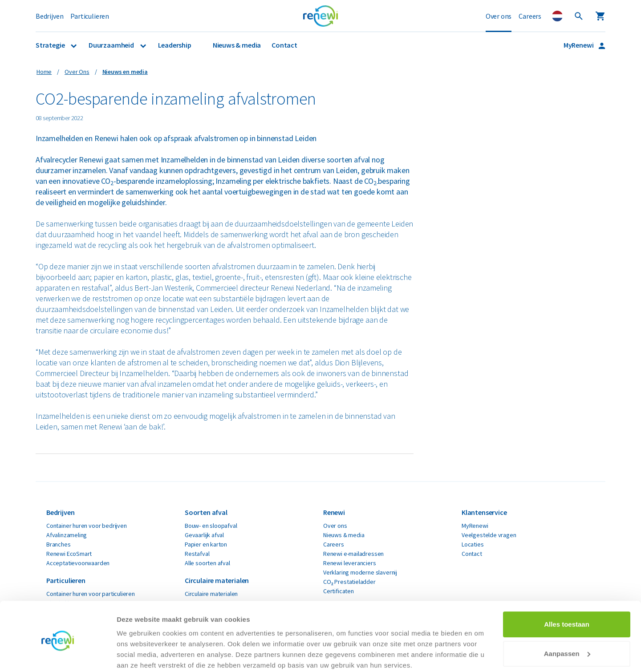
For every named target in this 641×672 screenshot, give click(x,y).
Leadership (175, 45)
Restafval (197, 554)
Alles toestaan (567, 589)
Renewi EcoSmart (69, 554)
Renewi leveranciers (350, 563)
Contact (284, 45)
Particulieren (90, 16)
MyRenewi (579, 45)
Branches (59, 544)
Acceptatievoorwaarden (78, 563)
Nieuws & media (237, 45)
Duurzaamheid (112, 45)
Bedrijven (49, 16)
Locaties (473, 544)
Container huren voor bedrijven (87, 526)
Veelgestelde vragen (489, 535)
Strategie (51, 45)
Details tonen (138, 654)
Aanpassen (567, 618)
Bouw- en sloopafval (211, 526)
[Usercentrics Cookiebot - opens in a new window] (58, 655)
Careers (530, 16)
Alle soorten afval (207, 563)
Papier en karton (206, 544)
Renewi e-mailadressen (353, 554)
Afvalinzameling (67, 535)
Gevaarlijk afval (204, 535)
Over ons (499, 16)
